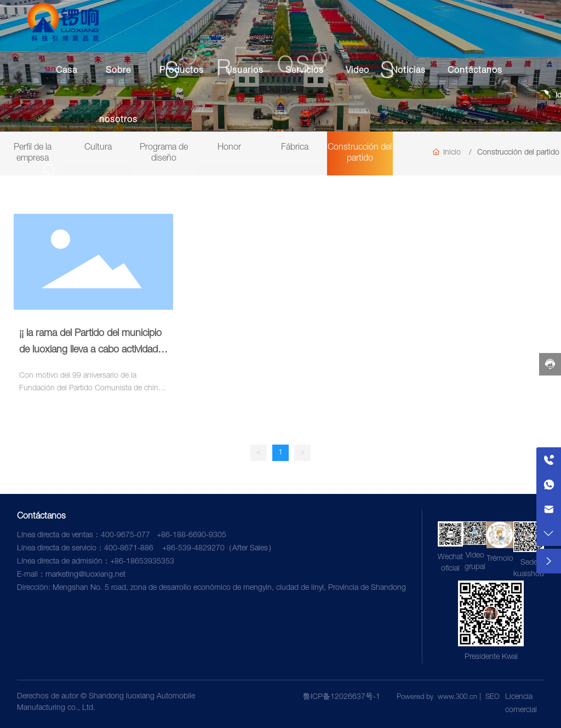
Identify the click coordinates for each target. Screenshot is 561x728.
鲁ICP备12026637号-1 (342, 697)
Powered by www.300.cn (437, 698)
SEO (493, 698)
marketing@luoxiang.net (85, 575)
